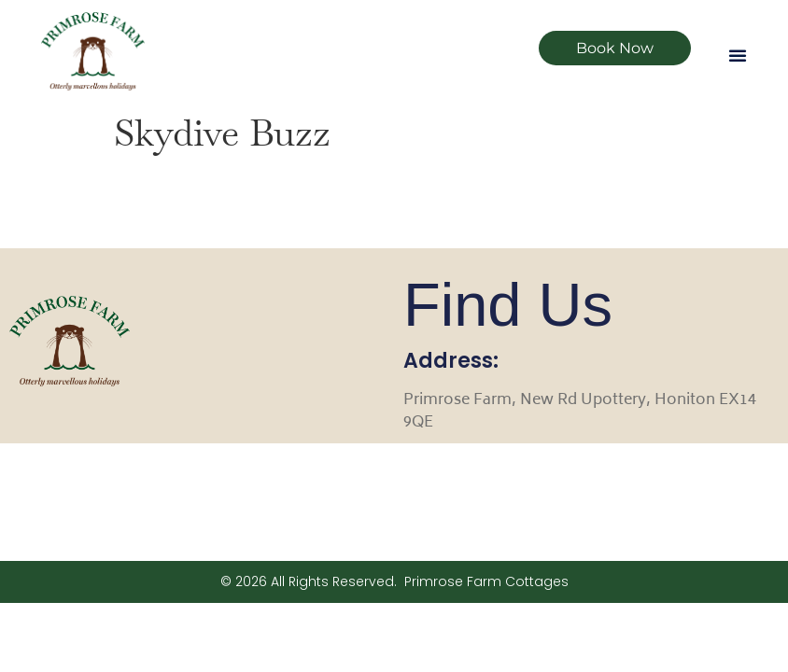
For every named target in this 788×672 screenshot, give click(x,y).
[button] (738, 55)
